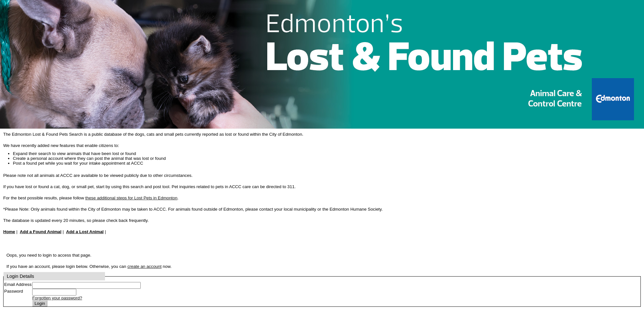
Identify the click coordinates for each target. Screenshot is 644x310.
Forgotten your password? (57, 298)
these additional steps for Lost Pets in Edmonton (131, 198)
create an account (145, 266)
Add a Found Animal (41, 232)
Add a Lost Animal (85, 232)
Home (9, 232)
